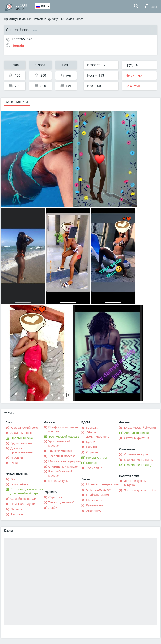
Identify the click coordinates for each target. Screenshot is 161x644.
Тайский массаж (60, 451)
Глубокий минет (98, 495)
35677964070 (22, 39)
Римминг (17, 514)
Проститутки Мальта (18, 19)
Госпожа (92, 428)
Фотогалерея (17, 102)
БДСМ (91, 442)
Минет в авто (96, 500)
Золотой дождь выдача (135, 483)
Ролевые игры (97, 458)
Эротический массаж (64, 437)
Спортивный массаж (63, 467)
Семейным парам (23, 499)
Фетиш (15, 463)
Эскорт (16, 479)
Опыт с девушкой (99, 490)
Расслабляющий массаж (60, 474)
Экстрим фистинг (137, 438)
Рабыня (92, 447)
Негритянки (134, 75)
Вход (151, 6)
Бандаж (92, 463)
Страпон (92, 452)
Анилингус (94, 511)
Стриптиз (55, 497)
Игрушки (17, 458)
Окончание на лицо (138, 465)
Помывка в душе (23, 504)
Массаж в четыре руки (65, 461)
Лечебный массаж (62, 456)
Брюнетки (133, 86)
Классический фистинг (141, 428)
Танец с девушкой (62, 502)
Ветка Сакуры (58, 481)
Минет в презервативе (102, 484)
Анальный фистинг (138, 433)
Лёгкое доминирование (98, 435)
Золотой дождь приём (140, 490)
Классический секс (24, 428)
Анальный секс (21, 433)
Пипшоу (16, 509)
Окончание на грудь (139, 460)
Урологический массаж (59, 444)
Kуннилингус (95, 505)
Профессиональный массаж (63, 429)
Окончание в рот (136, 454)
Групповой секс (22, 443)
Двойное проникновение (22, 450)
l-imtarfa (38, 19)
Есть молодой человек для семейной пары (27, 491)
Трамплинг (94, 468)
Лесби (53, 508)
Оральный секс (22, 438)
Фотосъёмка (19, 484)
